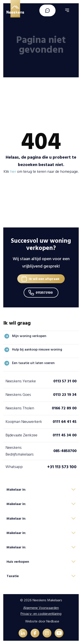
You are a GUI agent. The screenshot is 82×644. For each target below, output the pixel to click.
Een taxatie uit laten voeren (33, 363)
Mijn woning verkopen (29, 336)
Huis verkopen (18, 562)
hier (13, 172)
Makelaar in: (16, 490)
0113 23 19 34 (65, 395)
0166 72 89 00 (64, 408)
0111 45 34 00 (65, 435)
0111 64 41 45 (65, 422)
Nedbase (53, 621)
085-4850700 (65, 451)
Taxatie (13, 576)
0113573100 (44, 293)
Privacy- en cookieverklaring (41, 614)
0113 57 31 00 (65, 381)
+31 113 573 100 (62, 467)
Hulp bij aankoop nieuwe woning (37, 349)
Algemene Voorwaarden (41, 608)
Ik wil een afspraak (44, 279)
